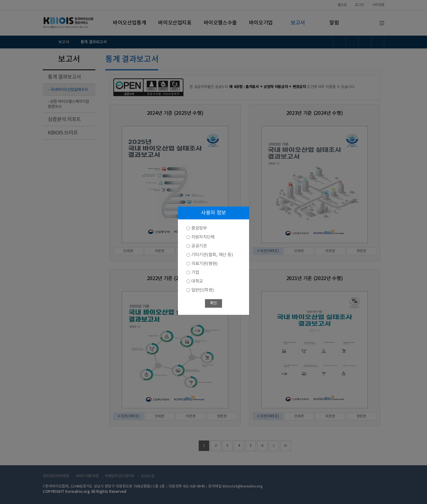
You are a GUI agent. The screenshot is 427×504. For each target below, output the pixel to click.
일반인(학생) (202, 290)
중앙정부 (199, 228)
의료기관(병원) (204, 264)
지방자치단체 (203, 237)
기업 (195, 273)
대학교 (197, 281)
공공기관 (199, 246)
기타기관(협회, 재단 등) (212, 255)
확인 (213, 303)
